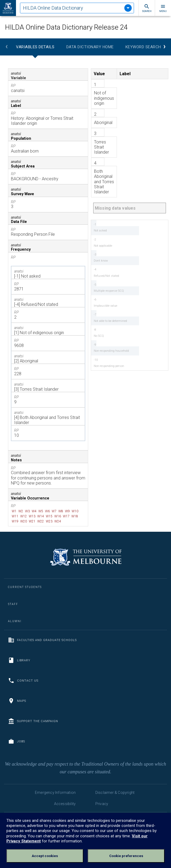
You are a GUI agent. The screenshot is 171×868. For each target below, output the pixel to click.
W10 (75, 511)
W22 (40, 521)
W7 (54, 511)
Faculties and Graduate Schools (42, 640)
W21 (32, 521)
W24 (57, 521)
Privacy (102, 804)
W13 (32, 516)
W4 (34, 511)
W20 (23, 521)
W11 (15, 516)
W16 (57, 516)
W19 (15, 521)
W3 (27, 511)
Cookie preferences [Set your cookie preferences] (126, 856)
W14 (40, 516)
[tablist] (77, 8)
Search (147, 8)
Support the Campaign (33, 721)
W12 (23, 516)
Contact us (23, 681)
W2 (20, 511)
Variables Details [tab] (35, 47)
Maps (17, 701)
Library (19, 660)
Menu (163, 8)
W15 (49, 516)
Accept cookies (45, 856)
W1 (14, 511)
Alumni (15, 621)
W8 (60, 511)
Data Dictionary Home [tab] (90, 47)
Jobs (17, 741)
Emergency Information (55, 793)
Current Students (25, 587)
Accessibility (65, 804)
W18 (74, 516)
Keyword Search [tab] (143, 47)
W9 (67, 511)
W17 (66, 516)
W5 (40, 511)
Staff (13, 604)
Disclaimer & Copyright (115, 793)
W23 (49, 521)
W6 (47, 511)
